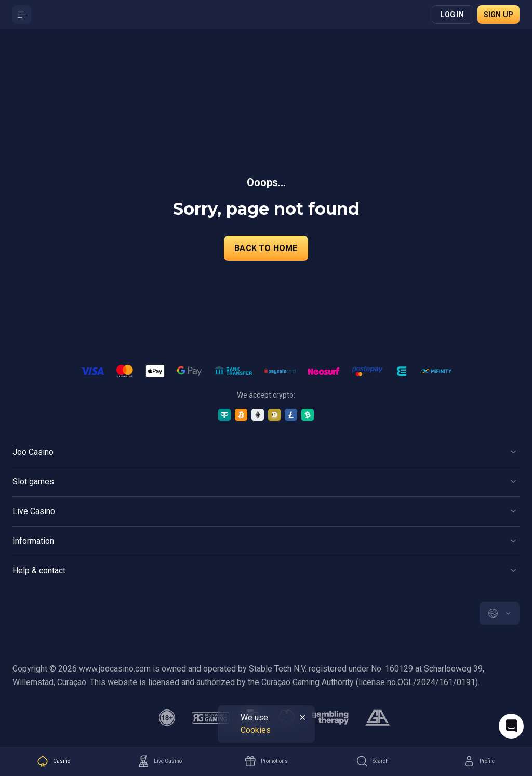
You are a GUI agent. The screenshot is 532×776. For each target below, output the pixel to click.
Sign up (498, 15)
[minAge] (167, 718)
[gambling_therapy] (330, 718)
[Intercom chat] (511, 726)
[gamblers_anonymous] (377, 718)
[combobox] (500, 613)
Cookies (256, 730)
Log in (452, 15)
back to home (266, 248)
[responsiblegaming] (210, 718)
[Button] (22, 15)
